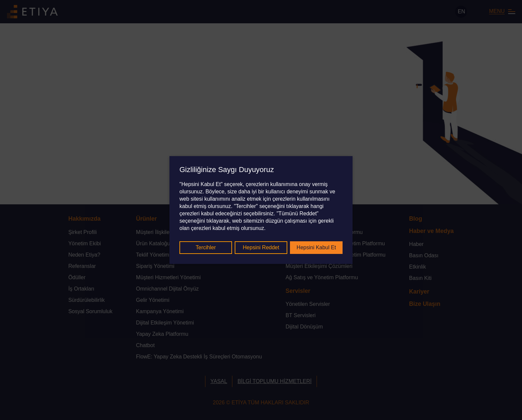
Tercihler (206, 247)
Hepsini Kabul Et (316, 247)
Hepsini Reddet (261, 247)
